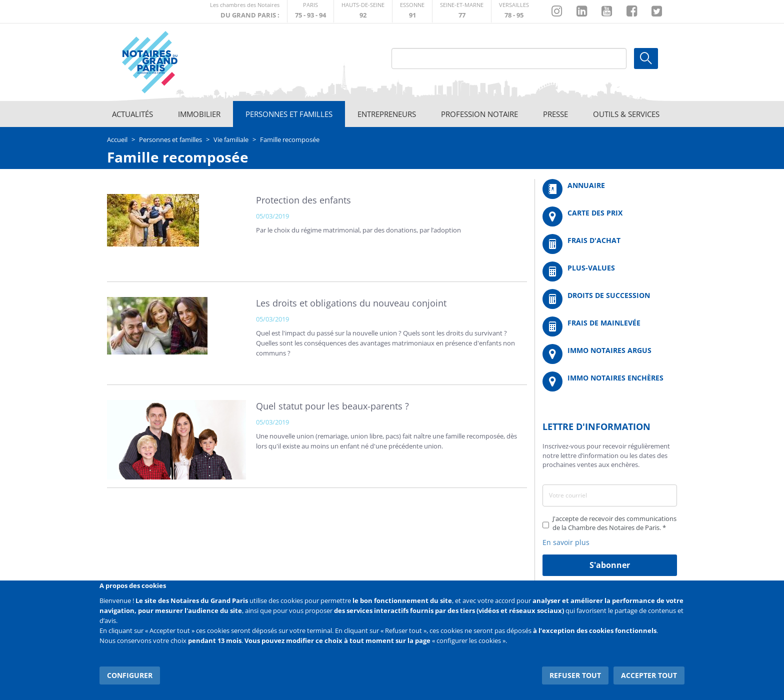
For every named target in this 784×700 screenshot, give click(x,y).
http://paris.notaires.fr (310, 11)
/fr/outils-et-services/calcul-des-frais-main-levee (610, 326)
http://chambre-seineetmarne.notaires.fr (462, 11)
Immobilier (199, 114)
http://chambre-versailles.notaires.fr (514, 11)
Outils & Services (626, 114)
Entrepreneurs (387, 114)
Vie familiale (231, 139)
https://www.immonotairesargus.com (610, 354)
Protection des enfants (303, 200)
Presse (555, 114)
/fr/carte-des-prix (610, 216)
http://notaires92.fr (363, 11)
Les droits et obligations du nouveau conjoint (351, 303)
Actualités (132, 114)
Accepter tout (649, 675)
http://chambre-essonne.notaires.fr (412, 11)
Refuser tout (575, 675)
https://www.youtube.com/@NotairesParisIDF (607, 11)
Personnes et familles (289, 114)
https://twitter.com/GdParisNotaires (657, 11)
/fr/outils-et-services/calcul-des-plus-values (610, 271)
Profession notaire (479, 114)
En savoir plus (566, 542)
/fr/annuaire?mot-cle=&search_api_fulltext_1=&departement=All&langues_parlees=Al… (610, 189)
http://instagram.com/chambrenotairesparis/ (557, 11)
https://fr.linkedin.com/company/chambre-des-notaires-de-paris (582, 11)
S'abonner (610, 565)
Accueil (117, 139)
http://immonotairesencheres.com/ (610, 381)
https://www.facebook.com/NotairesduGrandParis (632, 11)
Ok (646, 58)
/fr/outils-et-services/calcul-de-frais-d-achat (610, 244)
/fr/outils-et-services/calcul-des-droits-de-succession (610, 299)
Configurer (130, 675)
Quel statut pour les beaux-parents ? (332, 406)
